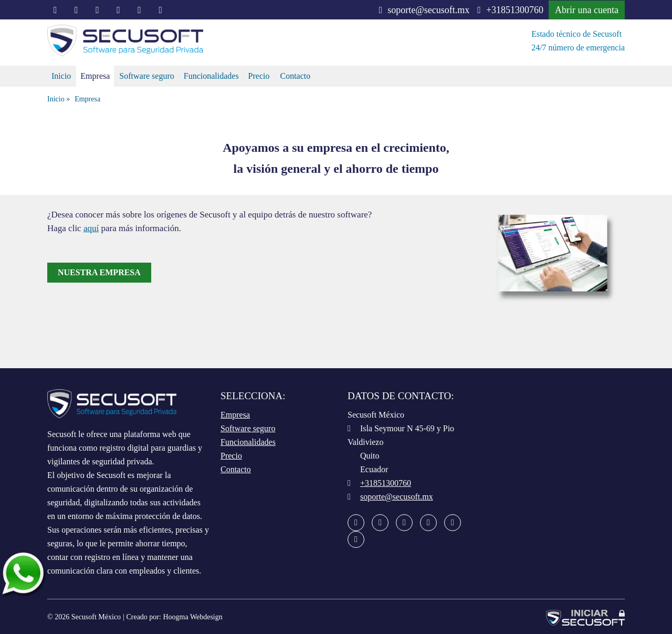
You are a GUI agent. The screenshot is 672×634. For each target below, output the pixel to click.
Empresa (95, 76)
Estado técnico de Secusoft (576, 34)
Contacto (295, 76)
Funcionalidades (211, 76)
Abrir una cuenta (587, 10)
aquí (91, 228)
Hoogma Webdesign (192, 617)
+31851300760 (510, 10)
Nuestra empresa (99, 272)
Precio (259, 76)
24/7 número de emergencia (578, 48)
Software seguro (146, 76)
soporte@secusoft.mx (424, 10)
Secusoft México (96, 617)
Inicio (61, 76)
